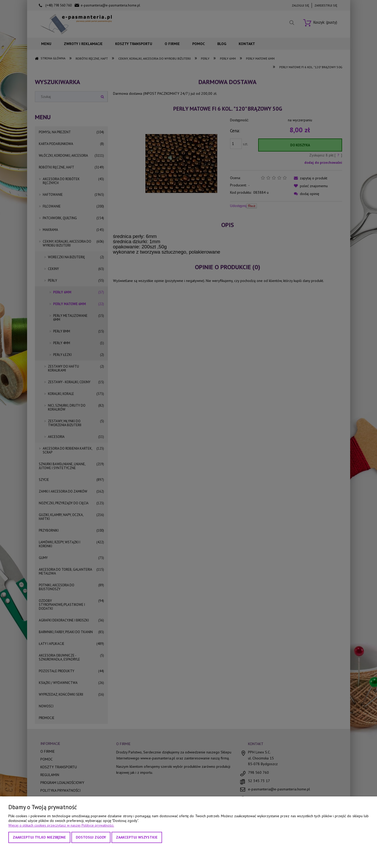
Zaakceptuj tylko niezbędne (39, 837)
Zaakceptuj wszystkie (137, 837)
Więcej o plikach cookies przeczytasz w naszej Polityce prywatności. (61, 825)
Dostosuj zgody (91, 837)
